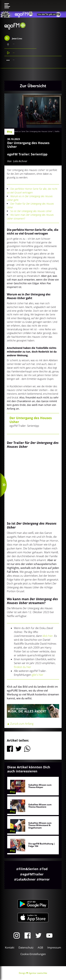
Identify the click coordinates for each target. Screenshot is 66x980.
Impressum (54, 947)
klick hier (48, 636)
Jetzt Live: (13, 38)
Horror (44, 879)
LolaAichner (26, 879)
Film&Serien (29, 869)
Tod (45, 869)
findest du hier (23, 667)
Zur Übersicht (33, 86)
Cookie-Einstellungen (33, 954)
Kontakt (10, 947)
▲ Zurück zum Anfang (20, 724)
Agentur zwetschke (38, 973)
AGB (40, 947)
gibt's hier (38, 675)
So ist (31, 211)
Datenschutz (26, 947)
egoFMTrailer (33, 874)
